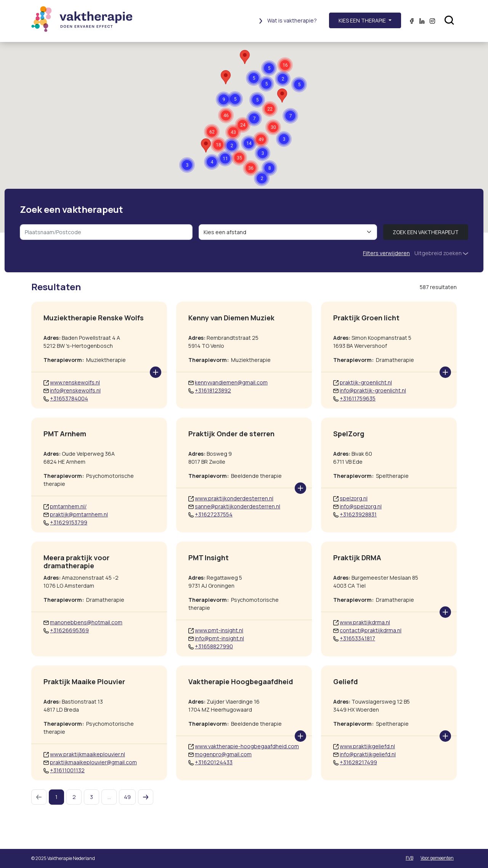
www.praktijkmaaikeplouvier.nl (87, 754)
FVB (409, 858)
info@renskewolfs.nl (75, 390)
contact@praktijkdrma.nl (371, 630)
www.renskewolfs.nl (75, 382)
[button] (239, 158)
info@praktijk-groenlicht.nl (373, 390)
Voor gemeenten (437, 858)
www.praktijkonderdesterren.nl (234, 498)
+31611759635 (358, 398)
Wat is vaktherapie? (287, 20)
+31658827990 (214, 646)
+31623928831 (358, 514)
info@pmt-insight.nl (219, 638)
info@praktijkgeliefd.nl (368, 754)
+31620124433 (214, 762)
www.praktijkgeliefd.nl (367, 746)
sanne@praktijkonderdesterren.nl (238, 506)
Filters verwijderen (386, 253)
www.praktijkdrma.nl (365, 622)
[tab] (408, 287)
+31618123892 (213, 390)
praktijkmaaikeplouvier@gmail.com (93, 762)
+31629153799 (69, 522)
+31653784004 (69, 398)
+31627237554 (214, 514)
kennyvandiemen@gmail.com (231, 382)
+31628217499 (358, 762)
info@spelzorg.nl (361, 506)
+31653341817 (357, 638)
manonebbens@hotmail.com (86, 622)
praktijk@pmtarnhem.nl (79, 514)
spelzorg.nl (354, 498)
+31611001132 (67, 770)
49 (127, 797)
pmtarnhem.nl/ (68, 506)
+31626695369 (69, 630)
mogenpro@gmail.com (223, 754)
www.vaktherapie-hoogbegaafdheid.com (247, 746)
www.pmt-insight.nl (219, 630)
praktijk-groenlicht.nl (366, 382)
